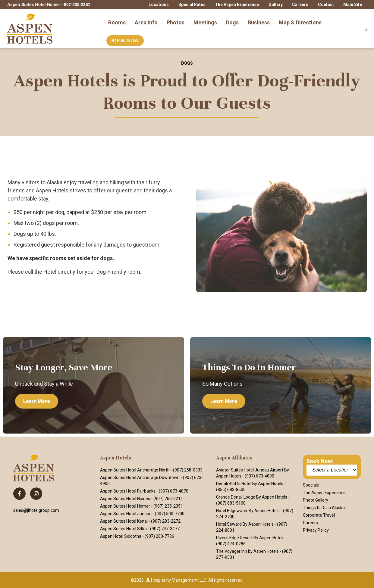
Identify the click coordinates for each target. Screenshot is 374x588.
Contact (326, 5)
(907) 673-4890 (259, 476)
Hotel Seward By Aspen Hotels (245, 524)
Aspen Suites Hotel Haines (125, 499)
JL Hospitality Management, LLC (176, 580)
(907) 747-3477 (165, 529)
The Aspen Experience (237, 5)
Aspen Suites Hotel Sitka (123, 529)
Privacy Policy (316, 530)
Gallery (276, 5)
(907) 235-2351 (168, 506)
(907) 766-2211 (168, 499)
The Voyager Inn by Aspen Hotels (247, 551)
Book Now (125, 37)
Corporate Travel (319, 515)
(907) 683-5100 (231, 503)
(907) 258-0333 (188, 470)
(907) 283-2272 (166, 521)
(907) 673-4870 (174, 491)
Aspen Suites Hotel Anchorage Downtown (140, 478)
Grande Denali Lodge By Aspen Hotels (252, 497)
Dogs (232, 19)
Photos (176, 19)
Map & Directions (300, 19)
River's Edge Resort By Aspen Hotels (250, 538)
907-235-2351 (77, 5)
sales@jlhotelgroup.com (36, 510)
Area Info (146, 19)
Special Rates (192, 5)
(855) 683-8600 (231, 490)
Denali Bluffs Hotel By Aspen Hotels (250, 484)
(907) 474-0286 (231, 544)
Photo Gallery (316, 500)
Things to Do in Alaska (324, 508)
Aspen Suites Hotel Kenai (124, 521)
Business (259, 19)
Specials (311, 485)
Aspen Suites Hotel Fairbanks (128, 491)
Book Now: (320, 461)
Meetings (205, 19)
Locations (159, 5)
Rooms (117, 19)
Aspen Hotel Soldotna (121, 536)
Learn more (37, 401)
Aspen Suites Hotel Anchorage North (135, 470)
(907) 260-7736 (159, 536)
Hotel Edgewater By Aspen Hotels (248, 511)
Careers (300, 5)
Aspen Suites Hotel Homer (125, 506)
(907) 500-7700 (170, 514)
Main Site (353, 5)
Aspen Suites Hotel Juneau (126, 514)
